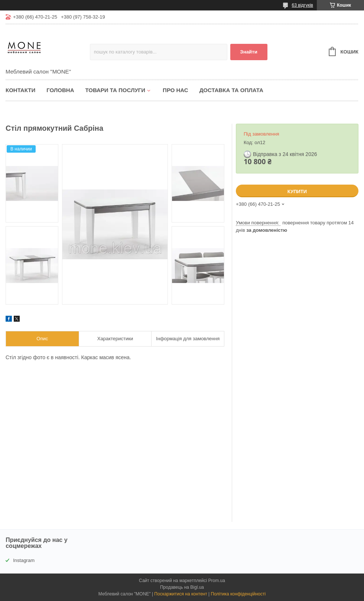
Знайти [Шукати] (249, 52)
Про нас (175, 90)
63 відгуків (303, 5)
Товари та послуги (115, 90)
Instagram (24, 560)
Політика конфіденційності (238, 594)
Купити (297, 191)
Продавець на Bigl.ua (182, 587)
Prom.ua (217, 581)
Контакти (20, 90)
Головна (60, 90)
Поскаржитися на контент (181, 594)
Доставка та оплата (231, 90)
